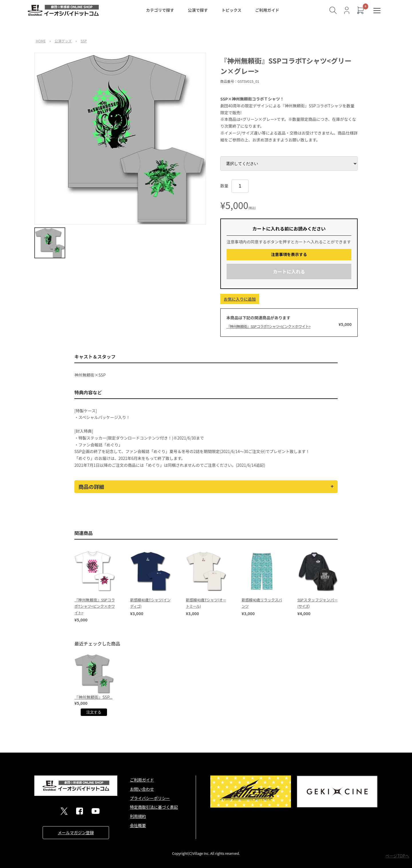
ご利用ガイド (267, 10)
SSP (84, 41)
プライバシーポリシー (150, 798)
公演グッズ (63, 41)
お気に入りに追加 (240, 299)
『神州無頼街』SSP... (93, 697)
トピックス (231, 10)
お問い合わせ (142, 789)
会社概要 (138, 825)
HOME (41, 41)
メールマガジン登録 (76, 832)
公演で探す (198, 10)
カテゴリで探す (160, 10)
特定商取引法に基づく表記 (154, 807)
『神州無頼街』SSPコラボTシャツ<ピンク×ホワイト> (268, 326)
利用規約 (138, 816)
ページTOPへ (397, 856)
